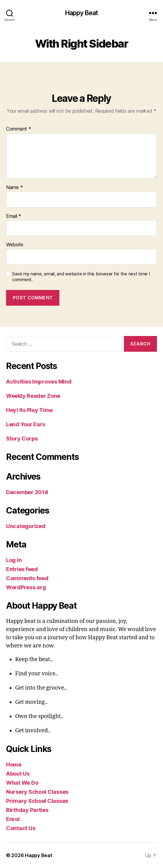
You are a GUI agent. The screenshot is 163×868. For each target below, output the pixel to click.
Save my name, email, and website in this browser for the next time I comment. (81, 277)
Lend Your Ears (26, 424)
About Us (18, 774)
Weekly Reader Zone (33, 396)
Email (14, 216)
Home (14, 765)
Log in (14, 560)
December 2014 (27, 492)
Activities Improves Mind (39, 382)
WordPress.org (26, 587)
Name (14, 188)
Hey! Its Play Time (29, 410)
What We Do (22, 783)
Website (15, 245)
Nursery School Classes (37, 792)
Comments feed (27, 578)
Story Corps (22, 439)
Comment (19, 129)
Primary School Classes (37, 801)
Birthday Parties (27, 810)
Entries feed (22, 569)
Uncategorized (26, 526)
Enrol (13, 819)
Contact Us (21, 828)
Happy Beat (81, 13)
